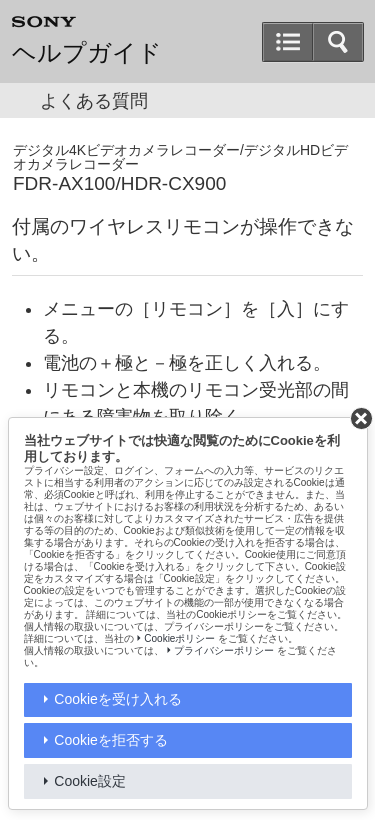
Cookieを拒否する (111, 740)
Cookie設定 (90, 781)
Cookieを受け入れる (118, 699)
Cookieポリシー (179, 638)
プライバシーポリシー (224, 650)
